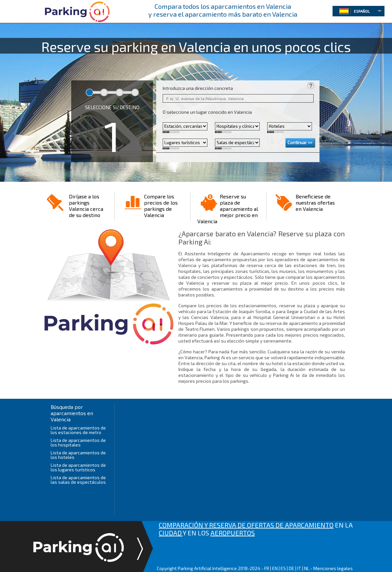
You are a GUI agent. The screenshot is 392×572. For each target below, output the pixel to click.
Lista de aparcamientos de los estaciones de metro (78, 430)
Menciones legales (333, 568)
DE (292, 568)
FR (267, 568)
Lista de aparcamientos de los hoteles (78, 455)
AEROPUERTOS (233, 533)
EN (275, 568)
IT (299, 568)
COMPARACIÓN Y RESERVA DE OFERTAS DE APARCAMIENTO (246, 525)
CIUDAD (171, 533)
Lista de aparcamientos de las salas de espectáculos (78, 480)
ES (283, 568)
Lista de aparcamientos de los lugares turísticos (78, 467)
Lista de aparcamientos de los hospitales (78, 442)
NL (307, 568)
